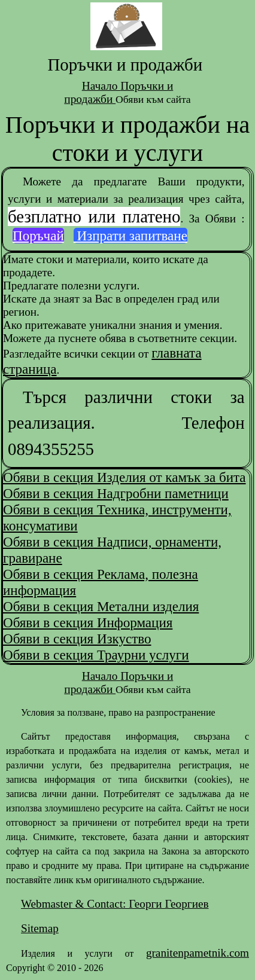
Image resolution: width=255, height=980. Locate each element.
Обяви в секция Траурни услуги (96, 655)
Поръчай (38, 236)
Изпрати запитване (130, 236)
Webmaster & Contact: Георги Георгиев (115, 904)
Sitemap (40, 928)
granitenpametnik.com (198, 953)
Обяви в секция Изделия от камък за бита (125, 477)
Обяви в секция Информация (88, 622)
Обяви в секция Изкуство (77, 639)
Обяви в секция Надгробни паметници (116, 493)
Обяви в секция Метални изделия (101, 606)
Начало (101, 86)
